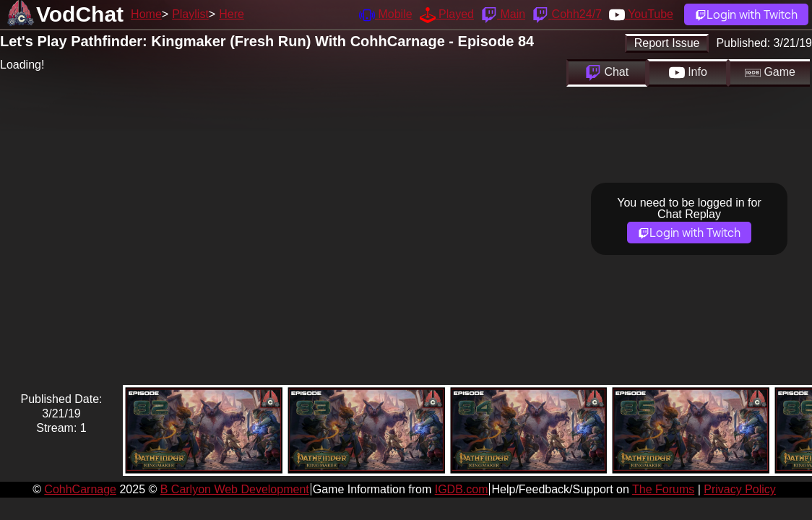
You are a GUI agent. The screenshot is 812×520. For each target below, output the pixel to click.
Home (146, 14)
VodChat (80, 14)
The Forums (663, 489)
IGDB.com (462, 489)
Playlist (190, 14)
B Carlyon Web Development (235, 489)
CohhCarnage (80, 489)
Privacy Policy (740, 489)
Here (232, 14)
